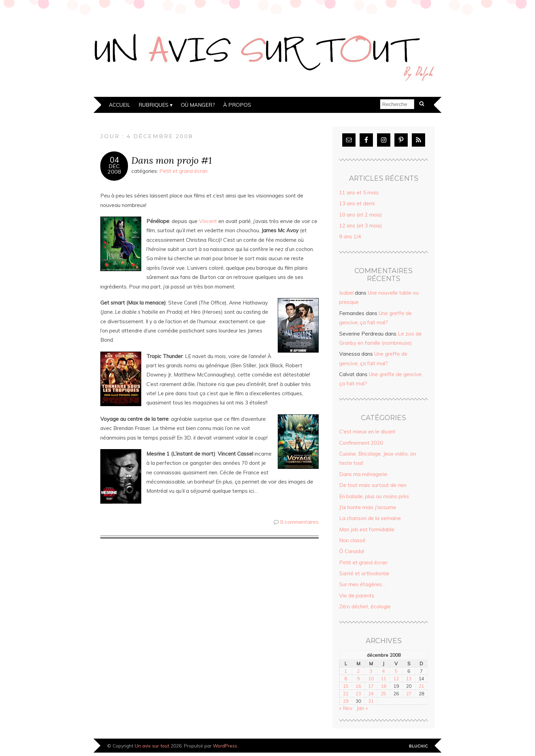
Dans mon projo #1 (172, 160)
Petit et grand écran (183, 171)
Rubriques (154, 105)
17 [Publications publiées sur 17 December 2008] (371, 686)
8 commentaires (299, 522)
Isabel (346, 293)
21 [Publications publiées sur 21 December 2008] (421, 686)
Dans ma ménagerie (363, 474)
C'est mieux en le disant (367, 432)
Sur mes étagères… (362, 584)
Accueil (120, 105)
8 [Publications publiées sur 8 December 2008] (346, 678)
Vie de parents (357, 596)
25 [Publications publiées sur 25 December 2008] (384, 693)
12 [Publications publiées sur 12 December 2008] (396, 678)
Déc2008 (114, 169)
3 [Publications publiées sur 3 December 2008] (371, 671)
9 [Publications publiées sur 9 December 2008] (358, 678)
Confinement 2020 (361, 443)
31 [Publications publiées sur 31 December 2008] (371, 701)
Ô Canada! (352, 551)
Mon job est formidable (367, 529)
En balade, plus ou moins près (374, 496)
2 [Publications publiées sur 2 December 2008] (358, 671)
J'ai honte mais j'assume (368, 507)
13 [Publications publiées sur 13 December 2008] (409, 678)
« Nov (346, 708)
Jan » (362, 708)
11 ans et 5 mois (359, 192)
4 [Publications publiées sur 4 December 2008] (384, 671)
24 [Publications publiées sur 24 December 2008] (371, 693)
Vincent (208, 221)
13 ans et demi (357, 203)
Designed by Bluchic (418, 746)
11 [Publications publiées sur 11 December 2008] (384, 678)
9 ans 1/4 (350, 236)
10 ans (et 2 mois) (361, 215)
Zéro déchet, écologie (365, 606)
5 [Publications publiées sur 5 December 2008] (396, 671)
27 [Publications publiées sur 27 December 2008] (409, 693)
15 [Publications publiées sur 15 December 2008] (346, 686)
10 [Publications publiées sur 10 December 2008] (371, 678)
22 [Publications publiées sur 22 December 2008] (346, 693)
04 (114, 160)
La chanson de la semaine (370, 518)
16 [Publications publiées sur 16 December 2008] (358, 686)
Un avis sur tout (152, 746)
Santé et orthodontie (364, 573)
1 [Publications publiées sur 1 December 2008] (346, 671)
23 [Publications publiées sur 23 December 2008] (358, 693)
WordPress (225, 746)
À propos (237, 105)
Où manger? (198, 105)
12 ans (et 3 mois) (361, 226)
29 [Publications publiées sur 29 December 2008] (346, 701)
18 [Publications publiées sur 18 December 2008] (384, 686)
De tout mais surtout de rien (373, 485)
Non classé (352, 540)
